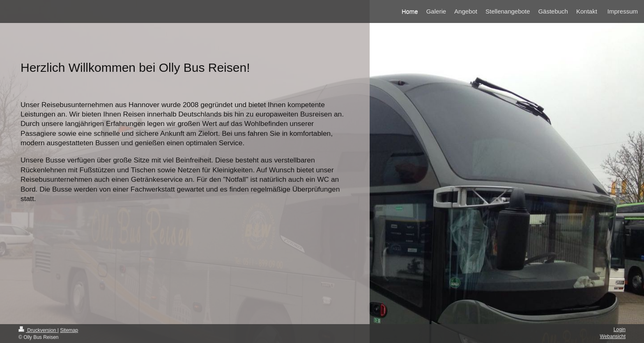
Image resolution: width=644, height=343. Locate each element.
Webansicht (613, 336)
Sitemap (69, 330)
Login (620, 329)
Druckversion (38, 330)
